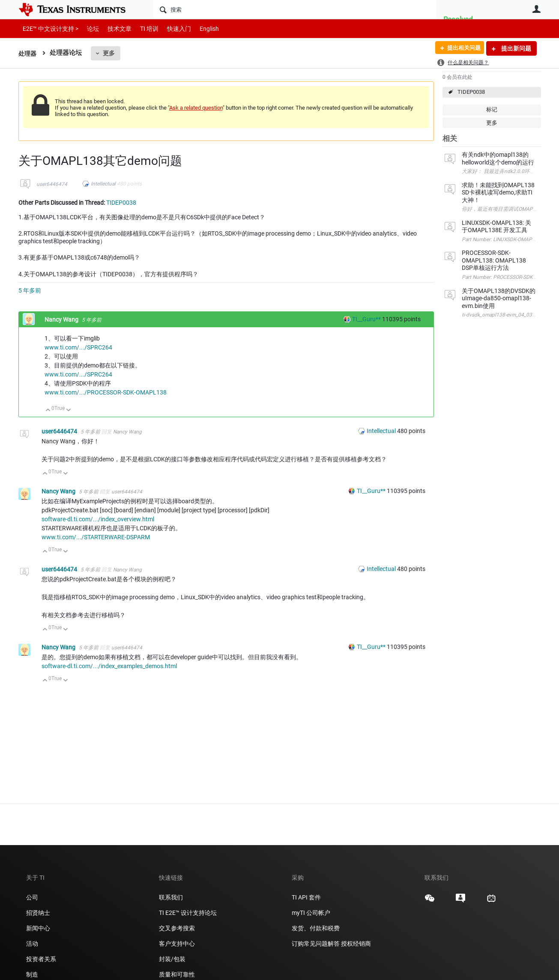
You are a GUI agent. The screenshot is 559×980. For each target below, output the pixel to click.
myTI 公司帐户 (311, 913)
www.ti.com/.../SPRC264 (78, 347)
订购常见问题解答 (316, 944)
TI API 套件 (306, 897)
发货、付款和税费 (316, 928)
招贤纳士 (38, 913)
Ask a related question (196, 108)
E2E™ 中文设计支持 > (48, 28)
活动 (32, 944)
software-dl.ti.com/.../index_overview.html (98, 519)
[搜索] (295, 9)
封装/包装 (172, 959)
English (199, 28)
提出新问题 (516, 48)
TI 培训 (142, 28)
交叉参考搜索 (177, 928)
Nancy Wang (62, 320)
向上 (48, 411)
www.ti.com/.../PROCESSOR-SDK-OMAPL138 (106, 392)
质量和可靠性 (178, 974)
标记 (492, 109)
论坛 (88, 28)
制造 (32, 974)
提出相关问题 (461, 48)
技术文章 (114, 28)
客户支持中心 (177, 944)
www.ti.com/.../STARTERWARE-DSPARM (96, 537)
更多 (110, 53)
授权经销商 (356, 944)
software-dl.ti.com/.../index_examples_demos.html (109, 666)
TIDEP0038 (471, 92)
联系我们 (171, 897)
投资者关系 (41, 959)
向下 (68, 411)
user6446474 (52, 184)
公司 (32, 897)
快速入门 (170, 28)
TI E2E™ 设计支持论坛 (188, 913)
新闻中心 (38, 928)
